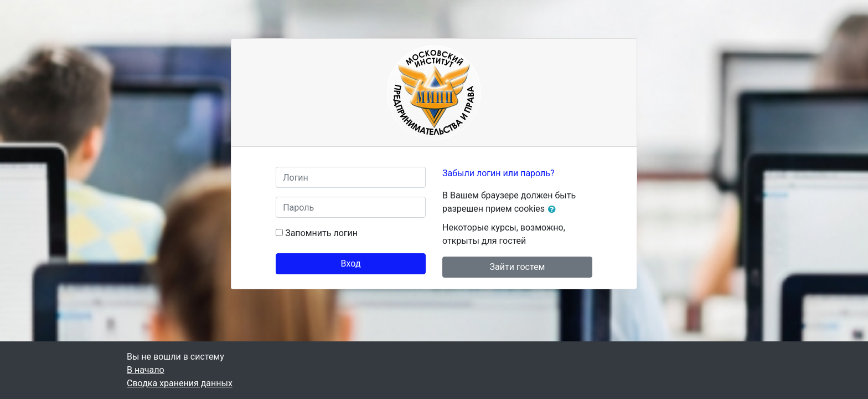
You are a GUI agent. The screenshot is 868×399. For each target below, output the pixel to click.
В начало (146, 370)
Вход (351, 264)
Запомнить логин (321, 233)
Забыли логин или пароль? (498, 173)
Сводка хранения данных (180, 383)
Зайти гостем (518, 267)
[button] (554, 209)
